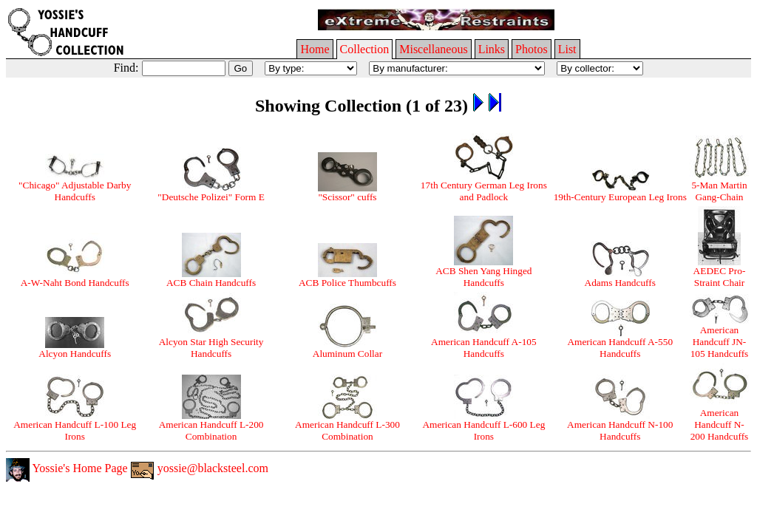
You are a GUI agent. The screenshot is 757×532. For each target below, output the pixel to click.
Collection (365, 49)
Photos (532, 49)
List (567, 49)
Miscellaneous (433, 49)
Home (315, 49)
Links (492, 49)
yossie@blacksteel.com (200, 468)
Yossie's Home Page (67, 468)
